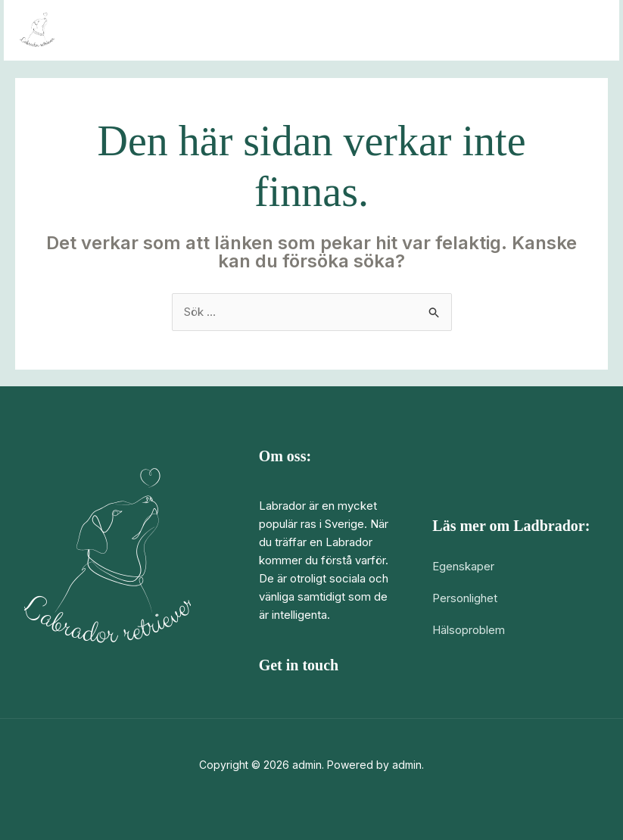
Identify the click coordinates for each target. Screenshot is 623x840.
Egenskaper (463, 566)
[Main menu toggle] (589, 31)
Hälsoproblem (469, 630)
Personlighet (465, 598)
